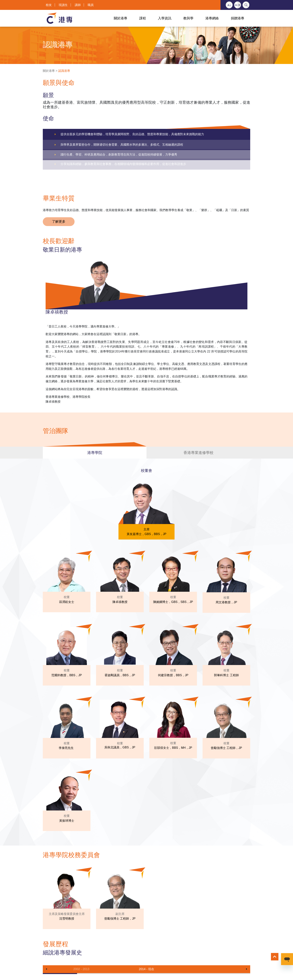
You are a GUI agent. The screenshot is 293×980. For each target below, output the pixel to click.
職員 (91, 5)
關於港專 (49, 71)
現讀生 (63, 5)
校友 (49, 5)
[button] (46, 969)
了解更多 (59, 222)
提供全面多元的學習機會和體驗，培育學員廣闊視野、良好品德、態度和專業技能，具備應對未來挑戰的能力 (132, 134)
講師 (78, 5)
